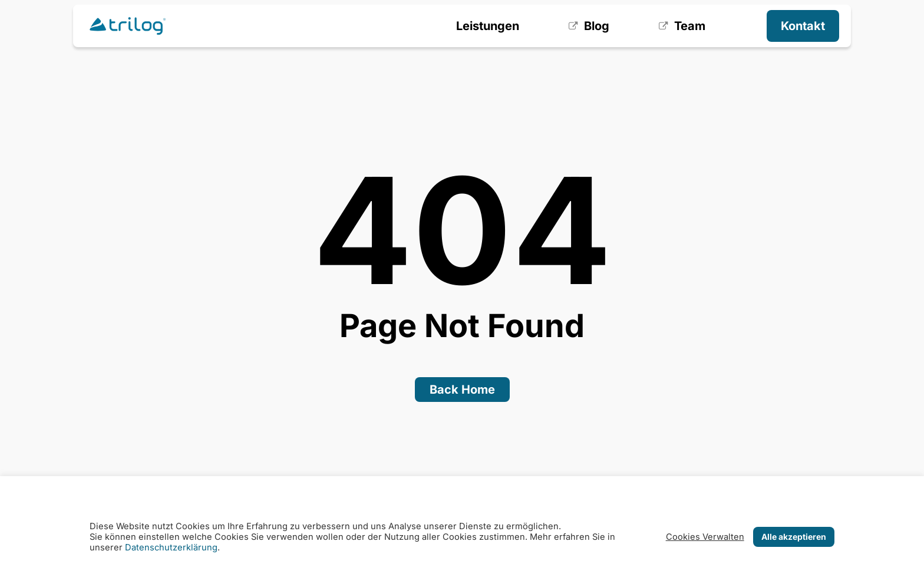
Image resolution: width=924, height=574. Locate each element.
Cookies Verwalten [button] (705, 537)
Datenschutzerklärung (171, 547)
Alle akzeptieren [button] (794, 537)
